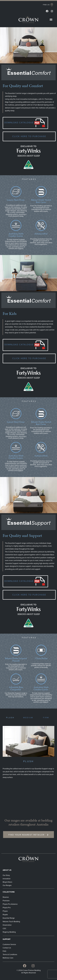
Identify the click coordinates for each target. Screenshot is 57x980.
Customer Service (9, 944)
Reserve (6, 897)
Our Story (6, 875)
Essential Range (9, 918)
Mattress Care (8, 958)
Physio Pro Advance (10, 904)
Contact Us (7, 948)
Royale (5, 915)
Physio (5, 911)
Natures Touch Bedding (11, 922)
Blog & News (7, 882)
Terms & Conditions (10, 955)
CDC (4, 929)
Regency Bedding (9, 932)
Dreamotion (7, 925)
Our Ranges (7, 885)
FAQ (4, 951)
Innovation (7, 879)
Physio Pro (7, 908)
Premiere (6, 901)
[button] (48, 5)
